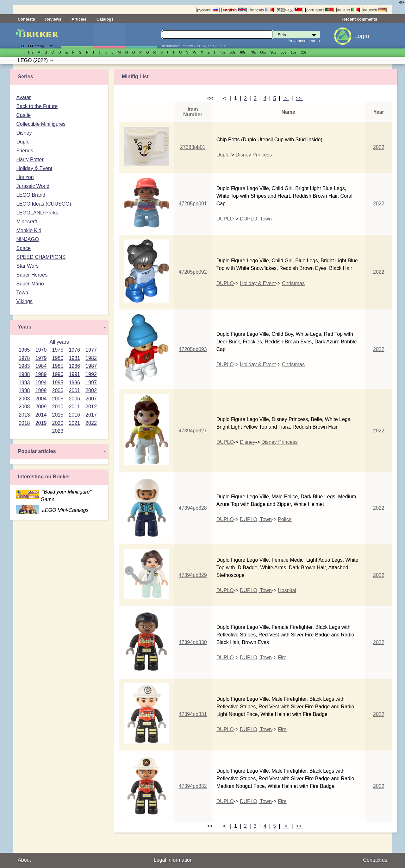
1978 (24, 358)
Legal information (173, 860)
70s (253, 52)
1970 (41, 350)
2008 (24, 407)
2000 (58, 390)
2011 (74, 407)
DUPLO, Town (256, 219)
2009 (41, 407)
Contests (26, 19)
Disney (24, 133)
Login (361, 36)
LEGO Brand (31, 195)
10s (294, 52)
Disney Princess (254, 155)
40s (222, 52)
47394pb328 (193, 508)
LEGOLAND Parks (37, 213)
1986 (74, 366)
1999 (41, 390)
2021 (74, 423)
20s (304, 52)
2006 (74, 399)
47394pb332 (193, 786)
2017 (91, 415)
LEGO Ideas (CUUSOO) (44, 204)
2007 (91, 399)
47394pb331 (193, 714)
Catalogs (105, 19)
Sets (77, 36)
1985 (58, 366)
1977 (91, 350)
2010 (58, 407)
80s (263, 52)
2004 (41, 399)
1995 (58, 383)
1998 (24, 390)
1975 (58, 350)
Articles (79, 19)
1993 (24, 383)
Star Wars (27, 266)
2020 (58, 423)
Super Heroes (32, 275)
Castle (23, 115)
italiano (348, 10)
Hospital (287, 590)
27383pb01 (193, 147)
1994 (41, 383)
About (24, 860)
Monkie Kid (29, 230)
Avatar (23, 97)
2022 (91, 423)
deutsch (374, 10)
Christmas (293, 283)
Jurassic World (33, 186)
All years (59, 342)
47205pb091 (193, 204)
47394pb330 (193, 642)
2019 (41, 423)
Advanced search (304, 41)
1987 (91, 366)
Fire (282, 657)
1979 (41, 358)
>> (299, 98)
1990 (58, 374)
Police (285, 519)
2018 (24, 423)
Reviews (53, 19)
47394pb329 (193, 575)
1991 (74, 374)
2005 (58, 399)
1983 (24, 366)
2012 (91, 407)
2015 (58, 415)
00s (283, 52)
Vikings (24, 301)
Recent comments (360, 19)
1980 (58, 358)
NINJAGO (27, 239)
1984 (41, 366)
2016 (74, 415)
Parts (141, 36)
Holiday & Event (34, 168)
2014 (41, 415)
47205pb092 (193, 272)
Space (23, 248)
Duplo (23, 142)
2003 (24, 399)
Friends (25, 151)
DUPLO (225, 219)
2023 (58, 431)
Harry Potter (30, 160)
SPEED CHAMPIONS (41, 257)
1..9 (31, 52)
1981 (74, 358)
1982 (91, 358)
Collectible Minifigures (41, 124)
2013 (24, 415)
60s (243, 52)
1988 (24, 374)
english (234, 10)
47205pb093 (193, 349)
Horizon (25, 177)
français (261, 10)
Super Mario (30, 284)
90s (273, 52)
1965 (24, 350)
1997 (91, 383)
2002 (91, 390)
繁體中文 (290, 10)
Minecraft (27, 222)
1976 (74, 350)
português (320, 10)
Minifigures (109, 36)
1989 (41, 374)
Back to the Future (37, 106)
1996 (74, 383)
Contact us (375, 860)
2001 (74, 390)
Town (22, 293)
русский (208, 10)
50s (233, 52)
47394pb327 (193, 431)
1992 (91, 374)
